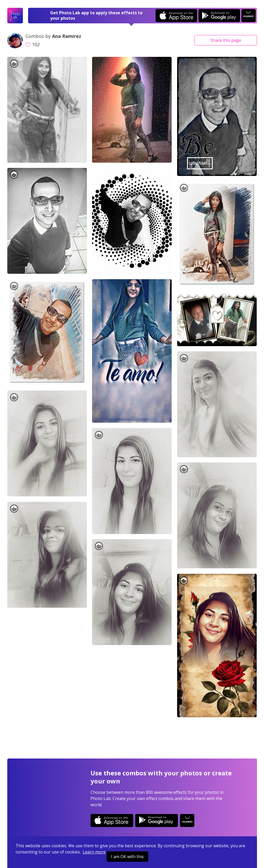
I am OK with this (127, 857)
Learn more (94, 852)
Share (226, 40)
